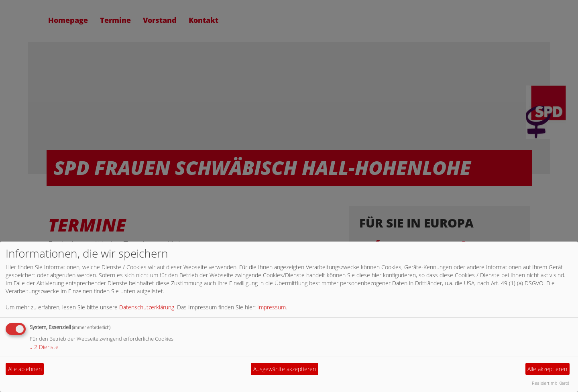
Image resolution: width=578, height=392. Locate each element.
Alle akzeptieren (547, 369)
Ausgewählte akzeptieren (285, 369)
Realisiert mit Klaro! (551, 383)
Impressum (272, 307)
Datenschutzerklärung (147, 307)
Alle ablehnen (25, 369)
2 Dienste (44, 347)
